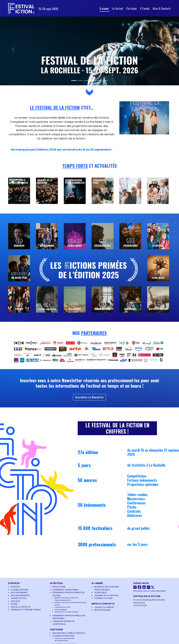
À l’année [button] (145, 8)
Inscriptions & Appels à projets (69, 633)
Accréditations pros (63, 636)
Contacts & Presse (104, 607)
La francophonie (20, 590)
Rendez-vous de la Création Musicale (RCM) (70, 604)
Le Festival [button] (117, 8)
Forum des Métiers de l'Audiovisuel (64, 623)
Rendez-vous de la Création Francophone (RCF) (66, 599)
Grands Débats (61, 610)
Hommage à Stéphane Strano (26, 610)
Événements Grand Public (66, 590)
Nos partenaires (19, 592)
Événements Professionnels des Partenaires (69, 617)
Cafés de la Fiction (62, 607)
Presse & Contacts (21, 607)
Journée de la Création (106, 595)
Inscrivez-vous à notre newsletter (150, 591)
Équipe (14, 604)
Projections (59, 587)
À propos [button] (104, 8)
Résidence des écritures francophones (107, 588)
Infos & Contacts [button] (162, 8)
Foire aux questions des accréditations (64, 640)
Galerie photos (19, 598)
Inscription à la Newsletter (89, 397)
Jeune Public (101, 592)
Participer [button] (132, 8)
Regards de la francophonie (66, 612)
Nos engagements (20, 595)
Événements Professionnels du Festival (69, 594)
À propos (15, 587)
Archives (15, 601)
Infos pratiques (102, 610)
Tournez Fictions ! (104, 598)
